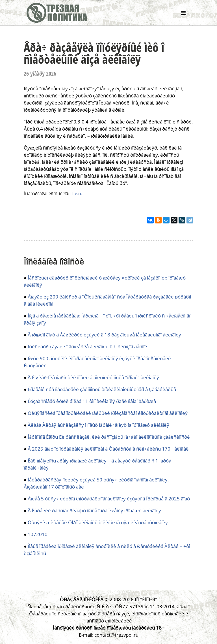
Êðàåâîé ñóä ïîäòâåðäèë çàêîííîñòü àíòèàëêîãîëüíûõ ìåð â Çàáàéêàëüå (102, 389)
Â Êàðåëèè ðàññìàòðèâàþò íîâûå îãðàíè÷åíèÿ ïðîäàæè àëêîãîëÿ (94, 510)
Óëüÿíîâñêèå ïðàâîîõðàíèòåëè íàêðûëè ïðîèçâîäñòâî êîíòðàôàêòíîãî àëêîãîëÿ (108, 413)
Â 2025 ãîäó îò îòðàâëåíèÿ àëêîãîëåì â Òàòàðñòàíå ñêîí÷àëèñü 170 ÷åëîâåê (108, 449)
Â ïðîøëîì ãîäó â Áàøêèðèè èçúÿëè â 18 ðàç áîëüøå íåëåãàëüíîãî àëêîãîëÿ (104, 335)
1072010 (38, 534)
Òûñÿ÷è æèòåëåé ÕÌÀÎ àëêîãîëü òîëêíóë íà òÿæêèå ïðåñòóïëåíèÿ (98, 522)
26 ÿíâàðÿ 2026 (40, 73)
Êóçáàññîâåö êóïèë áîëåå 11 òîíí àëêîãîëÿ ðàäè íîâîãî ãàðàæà (92, 401)
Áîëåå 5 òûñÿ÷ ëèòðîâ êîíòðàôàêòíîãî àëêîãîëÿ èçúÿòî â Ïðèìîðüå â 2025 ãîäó (109, 499)
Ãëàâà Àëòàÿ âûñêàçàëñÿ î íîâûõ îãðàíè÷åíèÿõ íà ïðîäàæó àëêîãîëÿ (98, 425)
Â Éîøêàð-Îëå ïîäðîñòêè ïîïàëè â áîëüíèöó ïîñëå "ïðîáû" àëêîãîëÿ (93, 377)
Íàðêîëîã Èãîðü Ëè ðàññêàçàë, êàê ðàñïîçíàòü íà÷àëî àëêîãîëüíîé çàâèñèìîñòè (109, 437)
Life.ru (76, 194)
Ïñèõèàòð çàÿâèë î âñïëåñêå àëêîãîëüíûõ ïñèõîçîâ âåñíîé (87, 346)
